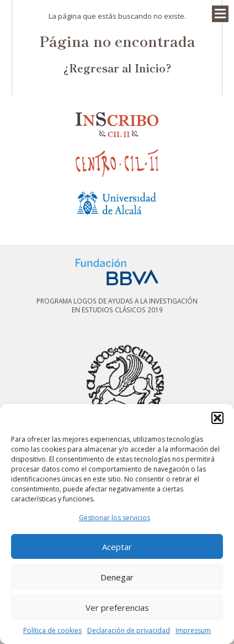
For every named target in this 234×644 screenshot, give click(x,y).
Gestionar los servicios (115, 518)
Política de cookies (52, 630)
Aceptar (117, 547)
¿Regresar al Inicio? (117, 68)
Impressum (193, 630)
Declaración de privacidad (129, 630)
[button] (217, 418)
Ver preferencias (117, 608)
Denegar (117, 577)
